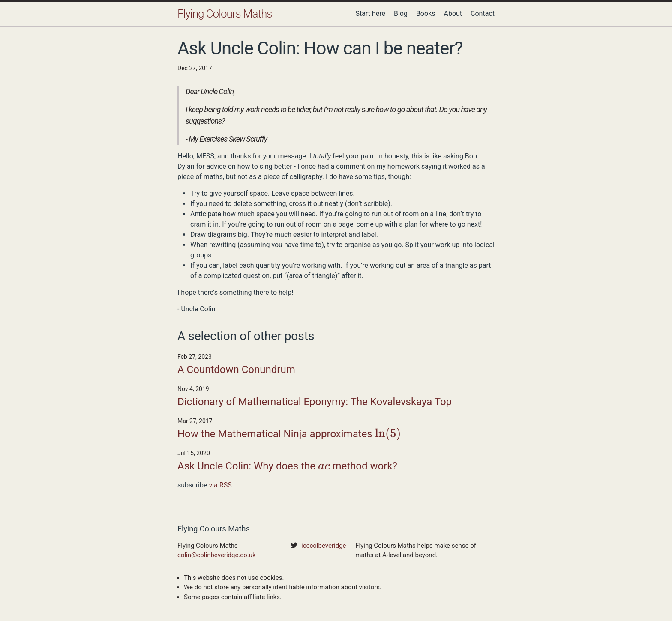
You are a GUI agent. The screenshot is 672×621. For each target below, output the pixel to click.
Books (426, 13)
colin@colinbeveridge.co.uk (217, 555)
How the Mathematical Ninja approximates (289, 435)
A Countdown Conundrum (236, 370)
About (453, 13)
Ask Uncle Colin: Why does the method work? (287, 467)
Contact (483, 13)
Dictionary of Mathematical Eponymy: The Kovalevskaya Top (315, 402)
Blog (401, 13)
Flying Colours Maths (225, 14)
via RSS (220, 485)
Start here (370, 13)
